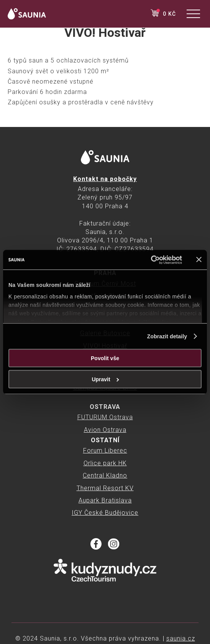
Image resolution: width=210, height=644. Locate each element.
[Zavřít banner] (199, 260)
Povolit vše (105, 358)
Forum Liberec (105, 450)
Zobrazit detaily (167, 336)
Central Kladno (105, 475)
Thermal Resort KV (105, 488)
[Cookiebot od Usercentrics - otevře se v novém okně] (148, 260)
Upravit (105, 379)
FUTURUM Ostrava (105, 417)
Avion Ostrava (105, 430)
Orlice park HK (105, 463)
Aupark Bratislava (105, 500)
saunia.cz (181, 638)
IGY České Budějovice (105, 513)
